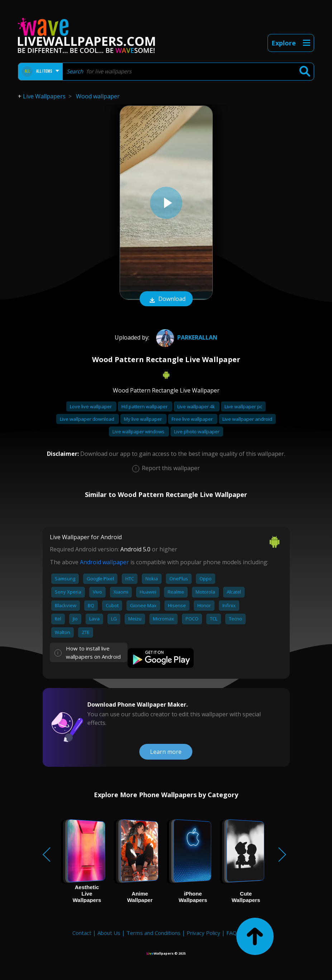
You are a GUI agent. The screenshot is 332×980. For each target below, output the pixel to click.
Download (166, 299)
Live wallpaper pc (243, 406)
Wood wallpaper (98, 96)
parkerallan (186, 337)
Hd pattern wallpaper (145, 406)
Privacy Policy (203, 933)
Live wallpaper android (247, 419)
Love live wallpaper (91, 406)
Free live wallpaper (193, 419)
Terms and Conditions (153, 933)
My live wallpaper (143, 419)
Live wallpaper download (88, 419)
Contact (82, 933)
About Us (109, 933)
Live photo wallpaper (197, 432)
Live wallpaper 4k (197, 406)
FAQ (232, 933)
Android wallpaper (104, 562)
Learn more (166, 752)
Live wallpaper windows (139, 432)
